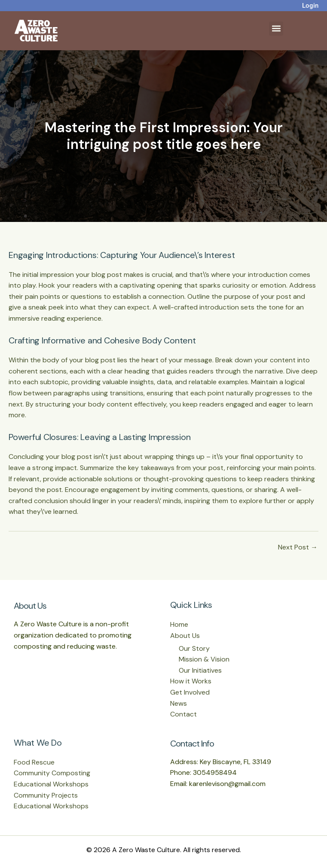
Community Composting (52, 773)
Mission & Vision (204, 659)
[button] (276, 29)
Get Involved (190, 692)
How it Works (191, 681)
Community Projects (46, 795)
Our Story (194, 648)
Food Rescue (34, 762)
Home (179, 624)
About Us (185, 636)
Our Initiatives (200, 670)
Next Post (298, 547)
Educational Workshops (51, 784)
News (179, 703)
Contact (183, 714)
